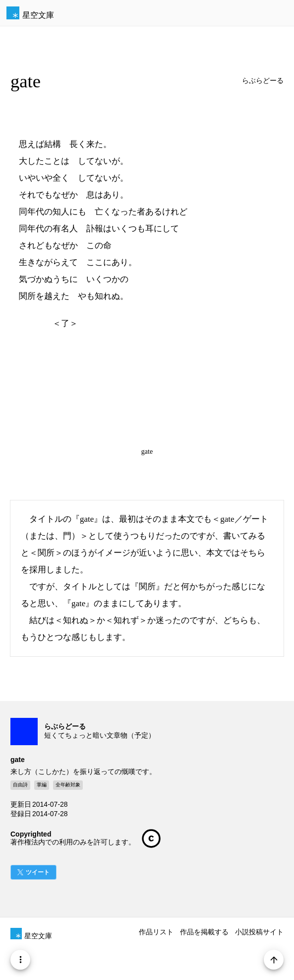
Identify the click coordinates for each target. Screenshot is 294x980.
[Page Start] (274, 960)
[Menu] (20, 960)
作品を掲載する (204, 932)
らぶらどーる (263, 81)
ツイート (38, 872)
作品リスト (156, 932)
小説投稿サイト (259, 932)
